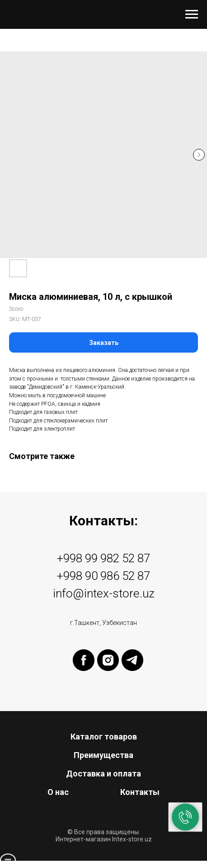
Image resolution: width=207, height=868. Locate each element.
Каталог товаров (104, 737)
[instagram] (108, 668)
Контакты (140, 792)
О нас (58, 792)
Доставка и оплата (103, 774)
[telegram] (132, 668)
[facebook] (84, 668)
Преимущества (103, 755)
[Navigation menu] (192, 14)
